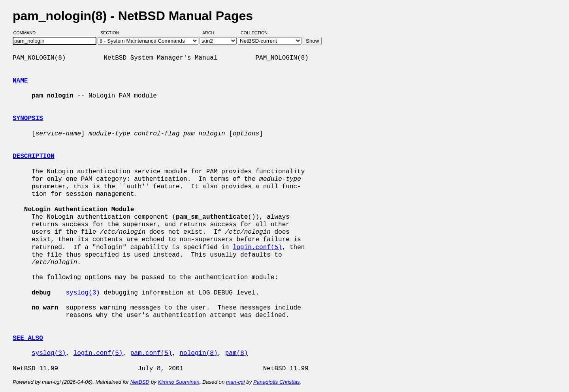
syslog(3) (83, 293)
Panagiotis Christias (277, 382)
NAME (20, 81)
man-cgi (235, 382)
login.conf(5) (257, 248)
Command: (27, 33)
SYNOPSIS (28, 118)
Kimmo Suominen (178, 382)
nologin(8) (198, 353)
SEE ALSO (28, 338)
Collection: (255, 33)
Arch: (212, 33)
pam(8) (237, 353)
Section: (112, 33)
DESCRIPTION (34, 156)
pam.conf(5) (151, 353)
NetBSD (140, 382)
